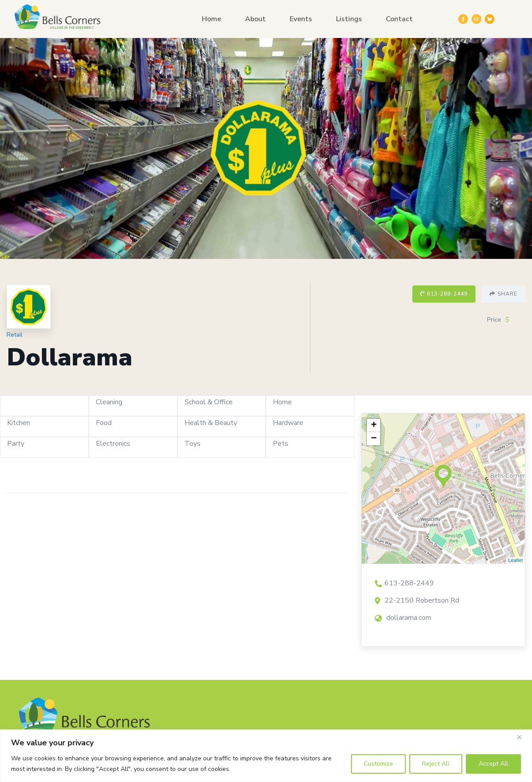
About (255, 19)
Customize (378, 764)
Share (504, 294)
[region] (266, 756)
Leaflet (515, 560)
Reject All (436, 764)
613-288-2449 (444, 294)
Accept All (493, 764)
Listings (349, 19)
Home (211, 19)
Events (301, 19)
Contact (399, 19)
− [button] (374, 439)
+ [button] (374, 425)
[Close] (523, 737)
